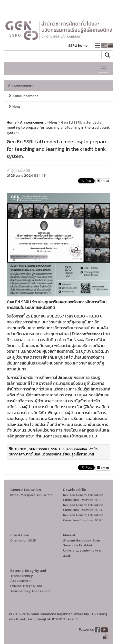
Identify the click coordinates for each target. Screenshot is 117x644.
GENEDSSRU (39, 449)
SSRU (56, 449)
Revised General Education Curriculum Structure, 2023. (83, 507)
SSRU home (78, 46)
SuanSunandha (75, 449)
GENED (21, 449)
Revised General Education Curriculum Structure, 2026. (83, 517)
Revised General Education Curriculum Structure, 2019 (83, 497)
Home (12, 122)
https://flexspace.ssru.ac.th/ (31, 495)
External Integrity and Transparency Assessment (30, 588)
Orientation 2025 (23, 540)
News (14, 106)
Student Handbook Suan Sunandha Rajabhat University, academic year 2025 (82, 548)
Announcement (21, 85)
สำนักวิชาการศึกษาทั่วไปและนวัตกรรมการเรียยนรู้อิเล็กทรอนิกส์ (53, 452)
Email (103, 181)
